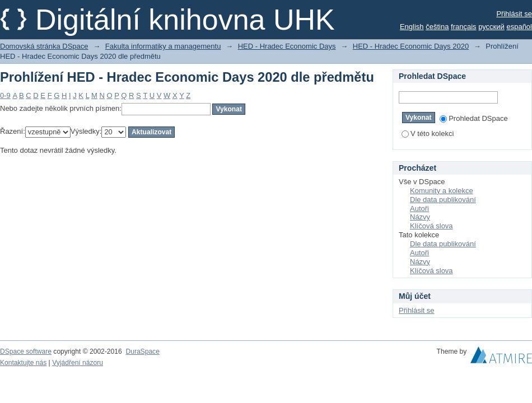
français (464, 27)
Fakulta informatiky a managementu (163, 46)
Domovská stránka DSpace (44, 46)
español (519, 27)
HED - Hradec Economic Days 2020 (411, 46)
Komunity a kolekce (442, 191)
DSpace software (26, 352)
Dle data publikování (443, 200)
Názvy (420, 217)
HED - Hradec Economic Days (287, 46)
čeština (437, 27)
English (412, 27)
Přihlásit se (514, 14)
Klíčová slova (431, 226)
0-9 (5, 95)
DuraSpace (142, 352)
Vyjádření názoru (78, 363)
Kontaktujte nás (23, 363)
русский (491, 27)
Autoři (419, 208)
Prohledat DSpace (474, 118)
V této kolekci (428, 133)
